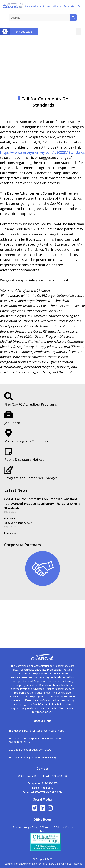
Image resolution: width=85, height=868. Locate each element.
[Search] (73, 18)
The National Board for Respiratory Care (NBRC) (37, 731)
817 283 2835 (24, 32)
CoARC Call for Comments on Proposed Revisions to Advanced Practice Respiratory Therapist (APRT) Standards (42, 504)
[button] (79, 32)
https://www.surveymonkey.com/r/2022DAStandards (42, 152)
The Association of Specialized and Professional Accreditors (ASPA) (36, 740)
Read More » (10, 518)
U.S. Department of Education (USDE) (30, 750)
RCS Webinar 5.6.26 (18, 523)
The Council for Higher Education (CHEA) (32, 757)
